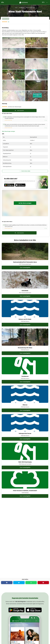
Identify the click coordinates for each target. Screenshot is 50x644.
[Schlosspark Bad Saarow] (25, 427)
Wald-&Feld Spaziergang (25, 462)
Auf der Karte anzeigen (25, 203)
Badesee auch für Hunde (25, 319)
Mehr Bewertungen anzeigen (9, 131)
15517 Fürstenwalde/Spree (30, 8)
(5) (9, 22)
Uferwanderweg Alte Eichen (25, 348)
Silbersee (25, 405)
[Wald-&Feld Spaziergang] (25, 456)
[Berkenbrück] (25, 285)
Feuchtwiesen (25, 376)
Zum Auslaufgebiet (25, 267)
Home (16, 8)
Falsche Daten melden (25, 171)
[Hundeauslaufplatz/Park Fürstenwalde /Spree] (25, 256)
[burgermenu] (3, 2)
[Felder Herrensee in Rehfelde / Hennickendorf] (25, 485)
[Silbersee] (25, 399)
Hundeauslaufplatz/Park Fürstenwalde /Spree (25, 262)
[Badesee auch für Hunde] (25, 313)
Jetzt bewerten (19, 110)
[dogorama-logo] (24, 2)
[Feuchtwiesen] (25, 370)
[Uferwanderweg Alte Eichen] (25, 342)
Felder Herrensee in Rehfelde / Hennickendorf (25, 491)
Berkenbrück (25, 291)
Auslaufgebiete (21, 8)
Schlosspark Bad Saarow (25, 433)
